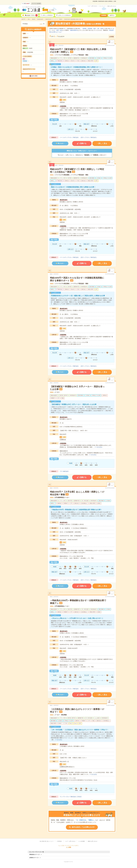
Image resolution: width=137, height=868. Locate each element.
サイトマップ (102, 6)
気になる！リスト (31, 15)
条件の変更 (35, 76)
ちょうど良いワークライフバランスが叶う (32, 7)
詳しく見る (103, 143)
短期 (57, 30)
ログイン (112, 15)
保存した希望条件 (48, 15)
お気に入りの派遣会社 (64, 15)
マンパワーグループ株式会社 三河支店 (71, 797)
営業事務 (90, 29)
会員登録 (104, 15)
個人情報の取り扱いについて (47, 841)
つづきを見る (99, 447)
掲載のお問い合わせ (112, 6)
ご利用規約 (59, 841)
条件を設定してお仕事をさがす (83, 827)
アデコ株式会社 (64, 471)
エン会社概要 (82, 841)
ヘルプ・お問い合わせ (92, 6)
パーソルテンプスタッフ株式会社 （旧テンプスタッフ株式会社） (79, 137)
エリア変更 (52, 10)
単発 (61, 30)
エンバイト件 (36, 4)
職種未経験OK (74, 30)
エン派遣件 (26, 4)
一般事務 (84, 29)
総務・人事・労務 (98, 29)
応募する (83, 143)
